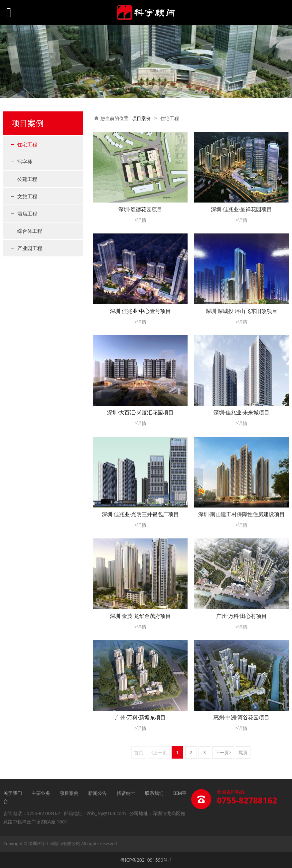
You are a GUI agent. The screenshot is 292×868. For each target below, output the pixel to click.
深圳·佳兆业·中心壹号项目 (141, 311)
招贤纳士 (126, 793)
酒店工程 (27, 214)
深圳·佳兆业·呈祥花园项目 (242, 209)
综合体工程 (30, 231)
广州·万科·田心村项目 (242, 616)
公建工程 (27, 179)
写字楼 (25, 162)
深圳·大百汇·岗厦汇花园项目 (141, 412)
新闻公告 (98, 793)
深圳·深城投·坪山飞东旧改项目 (242, 311)
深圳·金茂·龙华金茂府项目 (141, 616)
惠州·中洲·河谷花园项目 (242, 717)
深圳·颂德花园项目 (140, 209)
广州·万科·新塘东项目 (141, 717)
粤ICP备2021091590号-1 (146, 860)
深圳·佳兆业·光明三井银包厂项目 (141, 514)
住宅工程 (27, 144)
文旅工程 (27, 196)
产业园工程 (30, 248)
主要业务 (41, 793)
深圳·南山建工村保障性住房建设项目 (241, 514)
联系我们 (154, 793)
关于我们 (13, 793)
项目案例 (141, 118)
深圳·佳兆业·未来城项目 (242, 412)
